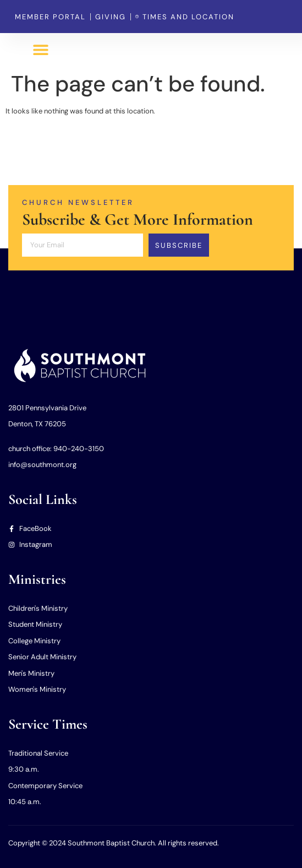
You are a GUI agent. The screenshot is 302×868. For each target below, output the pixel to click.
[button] (41, 50)
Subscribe (179, 245)
